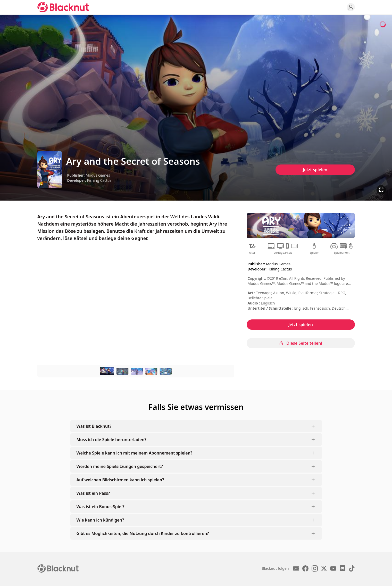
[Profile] (351, 7)
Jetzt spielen (315, 170)
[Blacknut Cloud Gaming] (63, 7)
